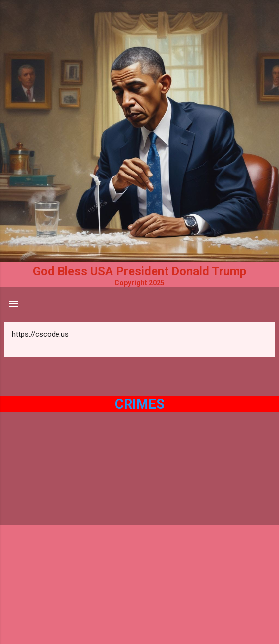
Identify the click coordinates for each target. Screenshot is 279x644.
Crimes (140, 404)
